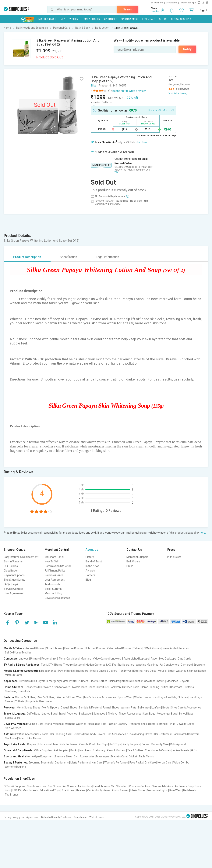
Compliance (80, 817)
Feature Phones (74, 648)
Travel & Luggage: (15, 714)
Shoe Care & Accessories (186, 708)
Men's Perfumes (80, 763)
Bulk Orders (133, 561)
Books (74, 750)
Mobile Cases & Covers (104, 671)
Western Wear (143, 697)
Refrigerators (126, 665)
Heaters (81, 790)
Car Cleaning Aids (60, 734)
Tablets (138, 648)
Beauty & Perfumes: (16, 763)
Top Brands (12, 795)
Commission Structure (58, 566)
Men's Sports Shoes (29, 708)
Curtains (189, 687)
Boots (166, 708)
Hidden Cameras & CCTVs (101, 665)
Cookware (116, 687)
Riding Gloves (144, 734)
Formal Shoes (111, 708)
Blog (88, 580)
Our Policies (11, 566)
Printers (35, 659)
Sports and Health (15, 756)
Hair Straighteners (120, 681)
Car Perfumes (163, 734)
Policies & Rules (54, 575)
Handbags (196, 697)
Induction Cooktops (144, 681)
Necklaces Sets (97, 724)
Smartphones (54, 648)
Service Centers (13, 589)
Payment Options (14, 575)
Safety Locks (13, 718)
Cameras (186, 665)
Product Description (27, 257)
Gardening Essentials (17, 691)
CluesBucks (11, 571)
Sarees (9, 701)
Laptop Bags (49, 714)
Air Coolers (70, 786)
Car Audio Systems (99, 790)
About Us (92, 550)
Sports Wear (125, 697)
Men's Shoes (138, 790)
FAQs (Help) (11, 584)
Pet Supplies (61, 750)
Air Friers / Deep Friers (188, 786)
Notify (187, 49)
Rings (172, 724)
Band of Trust (94, 561)
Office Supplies (43, 750)
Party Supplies (131, 744)
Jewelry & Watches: (16, 724)
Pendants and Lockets (142, 724)
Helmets (78, 734)
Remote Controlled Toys (93, 744)
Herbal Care (164, 763)
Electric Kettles (99, 681)
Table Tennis (146, 756)
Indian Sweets (181, 750)
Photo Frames (120, 790)
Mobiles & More (48, 19)
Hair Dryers (39, 681)
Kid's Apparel (178, 744)
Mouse (162, 671)
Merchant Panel (54, 557)
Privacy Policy (11, 817)
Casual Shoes (69, 708)
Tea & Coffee (135, 750)
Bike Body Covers (95, 734)
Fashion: (9, 697)
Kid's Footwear (69, 744)
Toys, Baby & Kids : (15, 744)
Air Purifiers (85, 786)
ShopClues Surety (14, 580)
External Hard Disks (145, 671)
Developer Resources (57, 598)
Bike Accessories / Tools (34, 734)
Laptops (24, 659)
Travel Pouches (68, 714)
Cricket (133, 756)
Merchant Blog (53, 593)
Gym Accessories (84, 756)
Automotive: (11, 734)
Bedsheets (31, 687)
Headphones (49, 671)
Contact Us (171, 3)
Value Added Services (176, 648)
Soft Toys (115, 744)
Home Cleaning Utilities (155, 687)
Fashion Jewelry (118, 724)
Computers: (11, 659)
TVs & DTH (47, 665)
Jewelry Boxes (186, 724)
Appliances (110, 19)
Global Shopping (181, 19)
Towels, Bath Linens (84, 687)
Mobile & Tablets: (14, 648)
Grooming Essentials (41, 763)
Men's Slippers (51, 708)
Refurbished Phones (119, 648)
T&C (117, 172)
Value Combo (181, 763)
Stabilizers (68, 790)
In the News (92, 566)
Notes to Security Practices (56, 817)
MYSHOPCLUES (102, 165)
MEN (63, 19)
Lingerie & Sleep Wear (39, 701)
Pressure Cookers (140, 786)
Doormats (176, 687)
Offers (163, 19)
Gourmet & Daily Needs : (19, 750)
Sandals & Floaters (90, 708)
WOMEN (74, 19)
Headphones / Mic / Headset (110, 786)
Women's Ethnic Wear (70, 697)
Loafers (156, 708)
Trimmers (25, 681)
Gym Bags (149, 714)
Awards (90, 571)
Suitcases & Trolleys (105, 714)
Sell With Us (157, 3)
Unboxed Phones (95, 648)
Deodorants (62, 763)
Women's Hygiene (15, 767)
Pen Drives (125, 671)
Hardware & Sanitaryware (55, 687)
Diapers (32, 744)
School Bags (186, 714)
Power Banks (66, 671)
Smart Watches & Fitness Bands (187, 671)
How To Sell (52, 561)
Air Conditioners (170, 665)
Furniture (102, 687)
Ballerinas (144, 708)
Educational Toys (48, 744)
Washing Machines (147, 665)
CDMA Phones (152, 648)
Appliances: (11, 681)
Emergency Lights (58, 681)
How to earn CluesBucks (161, 110)
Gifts (194, 750)
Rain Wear (175, 790)
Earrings (162, 724)
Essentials (149, 19)
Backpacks (82, 671)
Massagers (103, 756)
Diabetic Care (119, 756)
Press (130, 566)
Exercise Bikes (64, 756)
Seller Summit (53, 589)
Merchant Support (137, 557)
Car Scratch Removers (186, 734)
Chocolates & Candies (158, 750)
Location (155, 11)
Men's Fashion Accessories (100, 697)
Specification (68, 257)
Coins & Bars (36, 724)
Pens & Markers (116, 750)
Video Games (101, 659)
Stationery (99, 750)
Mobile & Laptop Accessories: (22, 671)
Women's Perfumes (116, 763)
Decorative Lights (157, 790)
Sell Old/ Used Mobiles (18, 653)
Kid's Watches (13, 728)
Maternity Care (160, 744)
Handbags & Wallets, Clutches (170, 697)
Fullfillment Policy (55, 571)
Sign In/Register (13, 561)
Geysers (185, 681)
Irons (8, 790)
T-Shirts (20, 701)
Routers (46, 659)
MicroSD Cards (14, 675)
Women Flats (129, 708)
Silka (94, 86)
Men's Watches (54, 724)
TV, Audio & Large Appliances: (22, 665)
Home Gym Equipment (40, 756)
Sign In (204, 10)
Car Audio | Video (15, 738)
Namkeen (85, 750)
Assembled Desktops (163, 659)
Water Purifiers (79, 681)
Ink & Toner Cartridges (66, 659)
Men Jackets (30, 790)
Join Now (142, 142)
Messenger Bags (167, 714)
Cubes (145, 744)
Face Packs (136, 763)
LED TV (17, 790)
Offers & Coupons (14, 786)
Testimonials (52, 584)
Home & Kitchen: (14, 687)
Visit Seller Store (177, 94)
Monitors (86, 659)
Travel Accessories (130, 714)
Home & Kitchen (91, 19)
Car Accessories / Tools (121, 734)
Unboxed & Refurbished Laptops (130, 659)
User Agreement (14, 593)
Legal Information (107, 257)
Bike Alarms (34, 738)
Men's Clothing (47, 697)
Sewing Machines (168, 681)
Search (128, 9)
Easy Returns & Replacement (21, 557)
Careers (90, 575)
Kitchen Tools (131, 687)
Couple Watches (37, 786)
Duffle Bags (34, 714)
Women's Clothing (26, 697)
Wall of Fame (97, 817)
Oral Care (150, 763)
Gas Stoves (55, 786)
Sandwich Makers (163, 786)
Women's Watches (75, 724)
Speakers (199, 665)
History (90, 557)
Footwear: (10, 708)
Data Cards (184, 659)
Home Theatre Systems (70, 665)
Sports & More (130, 19)
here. (203, 533)
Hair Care (97, 763)
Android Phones (35, 648)
